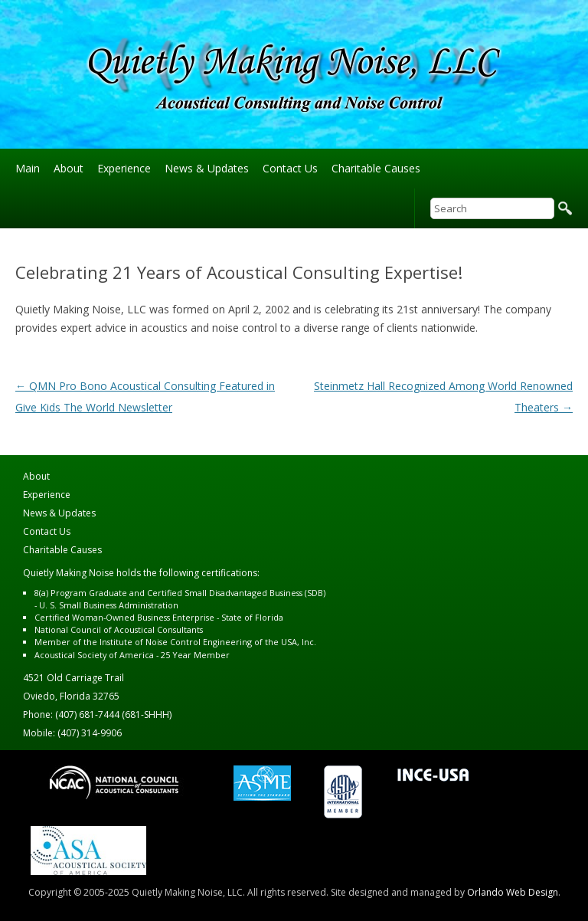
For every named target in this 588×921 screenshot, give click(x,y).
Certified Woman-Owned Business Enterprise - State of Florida (159, 617)
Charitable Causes (376, 168)
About (69, 168)
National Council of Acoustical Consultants (119, 629)
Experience (124, 168)
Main (28, 168)
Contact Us (290, 168)
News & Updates (207, 168)
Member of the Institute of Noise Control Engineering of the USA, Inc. (175, 642)
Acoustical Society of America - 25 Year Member (132, 655)
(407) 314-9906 (90, 733)
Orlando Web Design (513, 892)
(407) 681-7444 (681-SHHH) (113, 715)
